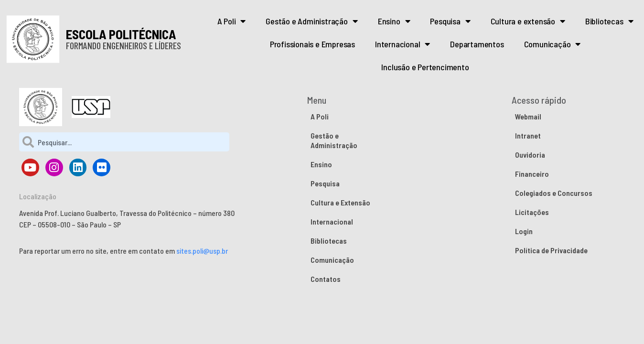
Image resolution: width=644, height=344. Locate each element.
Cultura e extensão (528, 21)
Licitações (532, 212)
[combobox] (124, 142)
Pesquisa (450, 21)
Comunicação (553, 44)
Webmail (528, 116)
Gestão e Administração (311, 21)
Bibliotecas (609, 21)
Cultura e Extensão (340, 202)
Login (524, 231)
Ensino (394, 21)
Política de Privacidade (551, 250)
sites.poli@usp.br (202, 251)
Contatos (326, 279)
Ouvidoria (530, 155)
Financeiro (532, 174)
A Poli (232, 21)
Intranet (528, 135)
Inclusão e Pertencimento (425, 67)
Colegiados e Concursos (554, 193)
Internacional (402, 44)
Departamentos (477, 44)
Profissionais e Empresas (312, 44)
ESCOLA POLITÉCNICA (121, 34)
